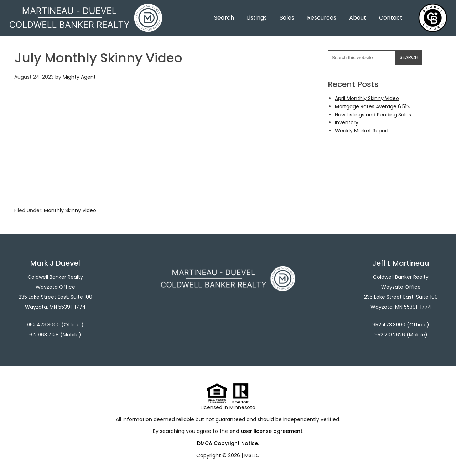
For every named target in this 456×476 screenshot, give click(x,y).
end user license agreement (266, 431)
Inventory (347, 122)
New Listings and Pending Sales (373, 115)
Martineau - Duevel (86, 8)
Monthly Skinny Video (70, 210)
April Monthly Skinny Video (367, 98)
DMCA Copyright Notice (227, 443)
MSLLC (252, 455)
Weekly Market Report (362, 131)
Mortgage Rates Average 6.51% (373, 106)
